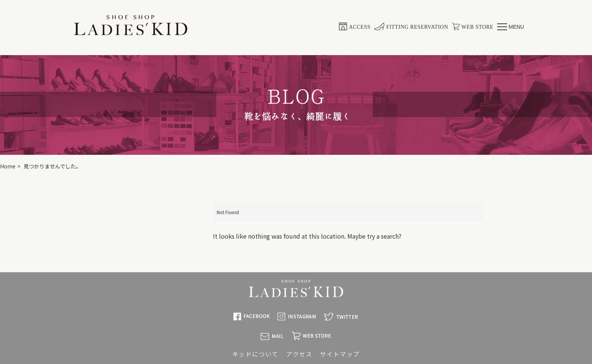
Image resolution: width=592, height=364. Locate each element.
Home (8, 166)
